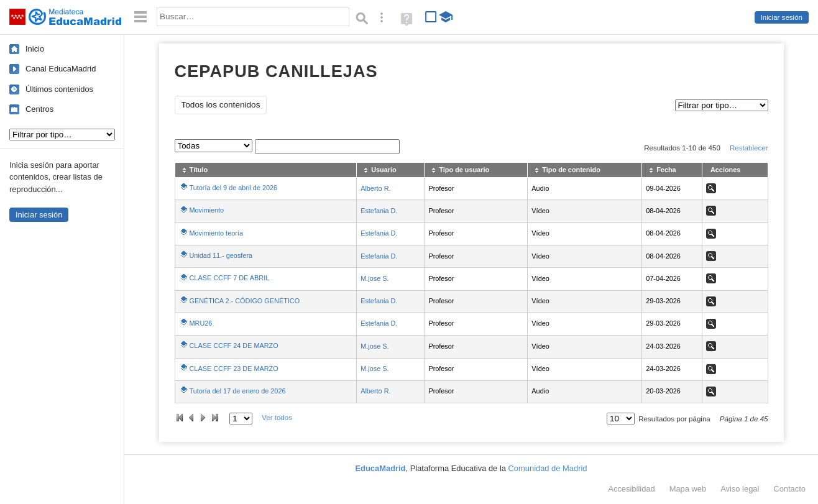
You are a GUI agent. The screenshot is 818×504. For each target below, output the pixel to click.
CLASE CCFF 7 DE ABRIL (230, 278)
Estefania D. (379, 211)
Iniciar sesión (782, 17)
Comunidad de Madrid (548, 468)
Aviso (740, 489)
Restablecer (749, 148)
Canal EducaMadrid (61, 69)
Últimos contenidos (59, 89)
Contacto (789, 489)
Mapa (688, 489)
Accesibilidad (631, 489)
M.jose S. (375, 278)
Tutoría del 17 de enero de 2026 (238, 391)
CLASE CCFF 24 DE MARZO (234, 346)
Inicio (35, 49)
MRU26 (201, 323)
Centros (39, 109)
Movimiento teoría (216, 233)
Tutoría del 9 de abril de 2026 (234, 188)
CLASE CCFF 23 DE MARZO (234, 369)
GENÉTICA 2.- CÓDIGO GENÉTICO (245, 301)
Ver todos (277, 418)
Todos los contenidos (221, 105)
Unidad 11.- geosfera (221, 255)
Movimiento (207, 210)
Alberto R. (375, 188)
